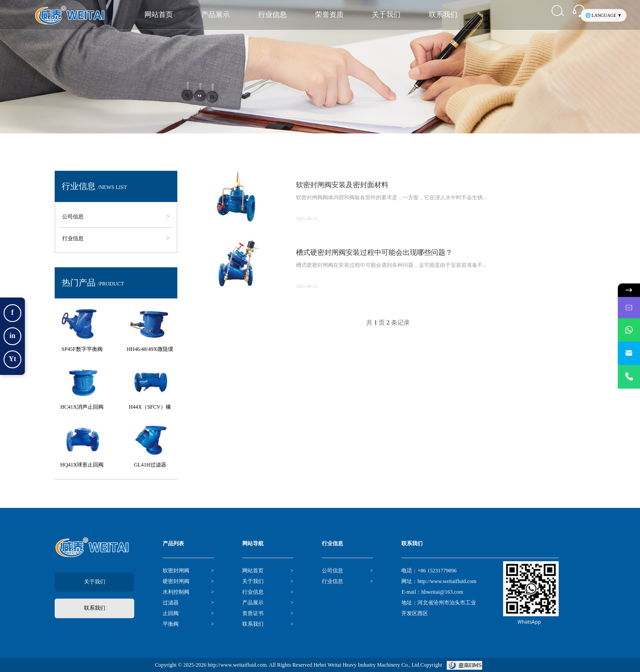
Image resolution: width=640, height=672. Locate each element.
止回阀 (171, 613)
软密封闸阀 (176, 571)
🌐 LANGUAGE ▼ (604, 15)
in (12, 336)
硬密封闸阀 (176, 581)
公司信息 (75, 217)
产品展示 (216, 14)
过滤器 (171, 603)
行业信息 (272, 14)
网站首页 (159, 14)
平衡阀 (171, 624)
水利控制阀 (176, 592)
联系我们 (443, 14)
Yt (13, 359)
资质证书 (253, 613)
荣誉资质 (329, 14)
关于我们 (386, 14)
